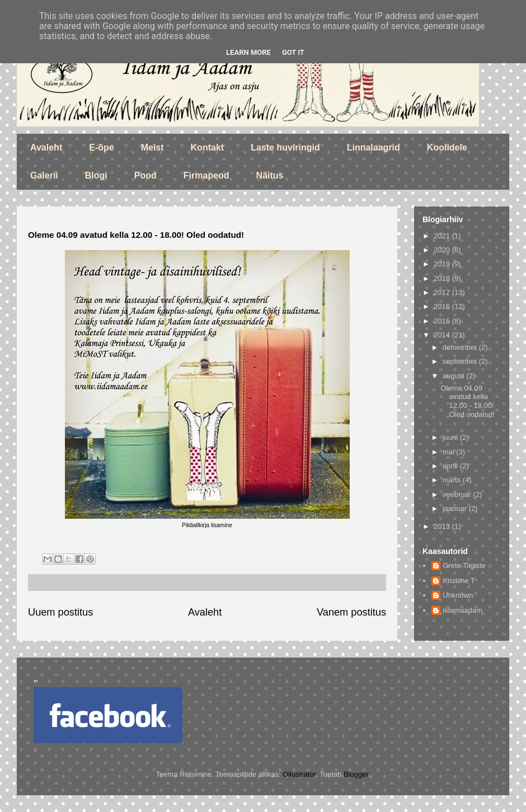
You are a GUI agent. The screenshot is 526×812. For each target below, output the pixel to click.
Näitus (270, 175)
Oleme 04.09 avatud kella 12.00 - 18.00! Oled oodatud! (468, 401)
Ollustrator (299, 774)
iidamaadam (462, 610)
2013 (443, 526)
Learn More (248, 52)
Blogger (356, 774)
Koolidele (447, 147)
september (461, 361)
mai (450, 452)
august (455, 376)
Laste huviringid (285, 147)
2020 (443, 250)
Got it (293, 52)
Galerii (44, 175)
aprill (451, 466)
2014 (443, 335)
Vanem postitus (351, 612)
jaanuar (456, 508)
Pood (145, 175)
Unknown (458, 595)
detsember (461, 347)
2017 (443, 292)
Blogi (96, 175)
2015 (443, 321)
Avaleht (46, 147)
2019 (443, 264)
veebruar (458, 494)
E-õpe (101, 147)
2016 (443, 306)
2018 (443, 278)
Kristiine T (459, 581)
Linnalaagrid (374, 147)
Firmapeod (206, 175)
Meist (152, 147)
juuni (451, 437)
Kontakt (208, 147)
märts (453, 480)
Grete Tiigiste (464, 565)
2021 (443, 236)
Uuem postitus (60, 612)
